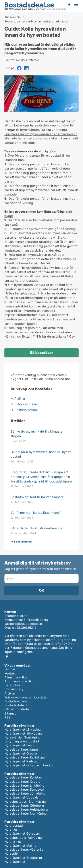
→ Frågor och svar (24, 404)
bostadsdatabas (57, 9)
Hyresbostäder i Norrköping (25, 801)
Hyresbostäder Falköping (23, 838)
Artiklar (10, 693)
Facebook (7, 657)
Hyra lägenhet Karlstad (21, 761)
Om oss (10, 669)
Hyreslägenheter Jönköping (25, 793)
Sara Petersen (30, 60)
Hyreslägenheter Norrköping (26, 813)
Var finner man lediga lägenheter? (36, 513)
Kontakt (10, 673)
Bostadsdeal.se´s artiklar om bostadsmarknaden (36, 22)
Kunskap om (13, 17)
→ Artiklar (18, 398)
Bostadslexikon (16, 701)
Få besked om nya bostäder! (69, 4)
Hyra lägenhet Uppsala (21, 797)
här (68, 379)
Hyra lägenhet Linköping (23, 729)
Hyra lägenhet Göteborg (22, 833)
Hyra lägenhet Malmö (20, 845)
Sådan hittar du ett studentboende (37, 528)
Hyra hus (11, 829)
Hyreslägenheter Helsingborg (26, 809)
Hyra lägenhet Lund (19, 745)
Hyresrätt (11, 853)
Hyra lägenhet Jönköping (23, 733)
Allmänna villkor (16, 677)
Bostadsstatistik (16, 705)
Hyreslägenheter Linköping (24, 785)
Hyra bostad (14, 825)
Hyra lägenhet (15, 862)
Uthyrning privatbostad (22, 741)
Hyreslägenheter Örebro (22, 781)
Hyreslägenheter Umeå (21, 749)
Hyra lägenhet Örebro (21, 753)
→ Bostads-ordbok (25, 410)
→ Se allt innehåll (21, 542)
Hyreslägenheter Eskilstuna (25, 757)
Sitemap (11, 713)
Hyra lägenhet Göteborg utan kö (28, 765)
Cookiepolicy (14, 689)
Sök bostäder (41, 353)
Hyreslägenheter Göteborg (24, 805)
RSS (8, 717)
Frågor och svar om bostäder (26, 697)
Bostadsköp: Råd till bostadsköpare (37, 497)
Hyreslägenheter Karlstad (23, 777)
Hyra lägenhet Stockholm (23, 858)
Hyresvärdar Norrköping (22, 737)
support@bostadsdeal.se (23, 624)
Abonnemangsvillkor (20, 681)
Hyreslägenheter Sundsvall (24, 789)
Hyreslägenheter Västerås (24, 849)
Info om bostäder (17, 709)
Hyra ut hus (13, 842)
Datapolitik (12, 685)
